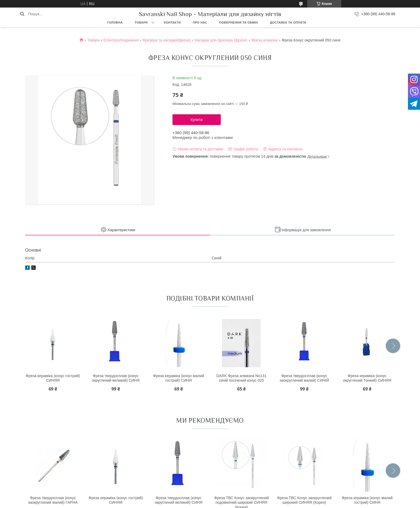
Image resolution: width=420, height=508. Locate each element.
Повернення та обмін (239, 22)
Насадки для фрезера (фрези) (221, 40)
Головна (115, 22)
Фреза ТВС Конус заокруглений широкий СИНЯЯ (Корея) (304, 500)
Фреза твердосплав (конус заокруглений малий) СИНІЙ (304, 378)
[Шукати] (22, 14)
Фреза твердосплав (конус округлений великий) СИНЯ (116, 378)
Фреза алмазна (265, 40)
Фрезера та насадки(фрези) (167, 40)
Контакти (172, 22)
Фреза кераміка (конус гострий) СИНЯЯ (53, 378)
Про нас (200, 22)
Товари (141, 22)
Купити (197, 120)
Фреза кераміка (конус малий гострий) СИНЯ (179, 378)
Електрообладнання (121, 40)
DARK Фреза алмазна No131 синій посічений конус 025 (241, 378)
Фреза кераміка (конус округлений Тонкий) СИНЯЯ (367, 378)
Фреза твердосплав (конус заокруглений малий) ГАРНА (53, 500)
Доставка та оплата (288, 22)
